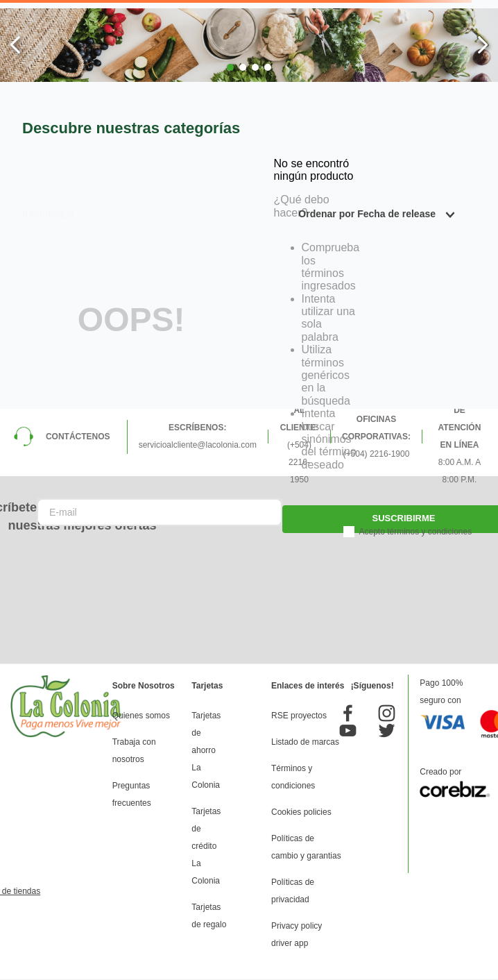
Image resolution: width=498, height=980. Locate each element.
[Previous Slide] (16, 45)
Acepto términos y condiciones (415, 532)
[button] (230, 67)
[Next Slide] (482, 45)
